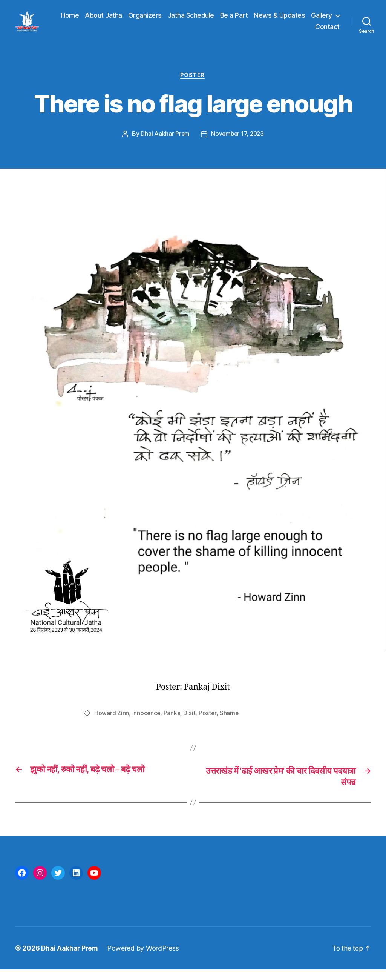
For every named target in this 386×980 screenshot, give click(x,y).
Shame (230, 723)
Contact (327, 31)
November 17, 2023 (238, 144)
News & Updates (314, 20)
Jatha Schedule (225, 20)
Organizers (179, 20)
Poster (193, 85)
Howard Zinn (112, 723)
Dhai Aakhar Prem (164, 144)
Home (104, 20)
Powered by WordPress (145, 959)
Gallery (291, 31)
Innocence (147, 723)
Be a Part (268, 20)
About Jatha (138, 20)
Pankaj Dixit (180, 723)
